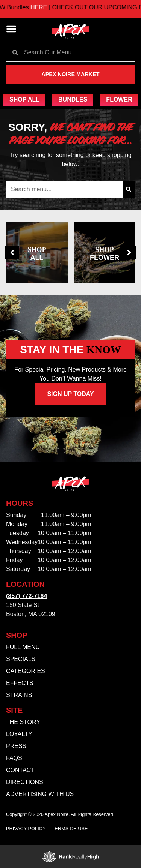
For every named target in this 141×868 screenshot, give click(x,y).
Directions (25, 782)
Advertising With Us (40, 794)
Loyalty (19, 734)
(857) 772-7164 (27, 596)
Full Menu (23, 647)
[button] (11, 29)
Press (16, 746)
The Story (23, 722)
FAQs (14, 758)
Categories (26, 671)
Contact (20, 770)
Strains (19, 695)
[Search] (129, 189)
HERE (46, 7)
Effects (20, 683)
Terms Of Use (70, 828)
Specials (21, 659)
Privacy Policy (26, 828)
